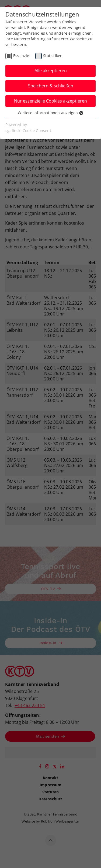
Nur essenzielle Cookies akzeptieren (50, 101)
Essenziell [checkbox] (22, 56)
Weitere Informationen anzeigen (50, 113)
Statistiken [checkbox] (53, 56)
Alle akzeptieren (51, 71)
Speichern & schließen (51, 86)
